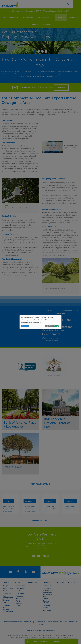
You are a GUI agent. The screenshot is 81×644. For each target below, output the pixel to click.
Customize (25, 326)
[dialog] (40, 322)
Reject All (49, 326)
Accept (56, 326)
